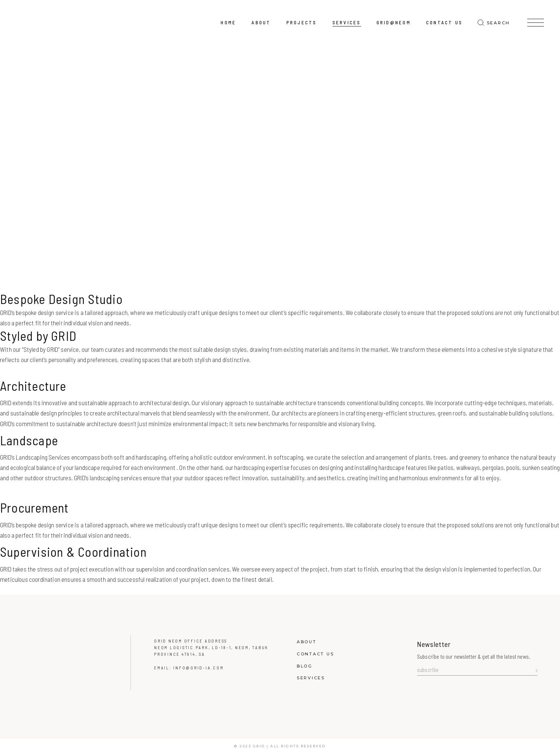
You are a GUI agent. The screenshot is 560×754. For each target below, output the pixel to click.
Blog (305, 666)
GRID (259, 746)
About (307, 642)
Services (311, 678)
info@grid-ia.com (198, 668)
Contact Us (315, 654)
